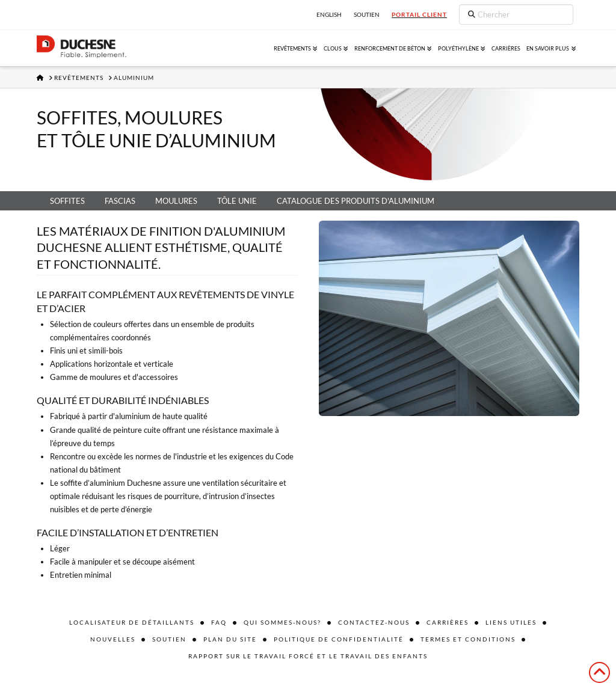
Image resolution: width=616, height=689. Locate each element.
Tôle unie (237, 201)
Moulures (176, 201)
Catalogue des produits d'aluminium (356, 201)
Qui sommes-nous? (282, 622)
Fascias (120, 201)
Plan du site (230, 639)
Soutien (169, 639)
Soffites (67, 201)
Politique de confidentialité (339, 639)
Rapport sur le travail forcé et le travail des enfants (308, 656)
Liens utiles (511, 622)
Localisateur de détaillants (132, 622)
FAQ (219, 622)
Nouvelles (113, 639)
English (329, 14)
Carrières (448, 622)
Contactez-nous (374, 622)
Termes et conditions (468, 639)
